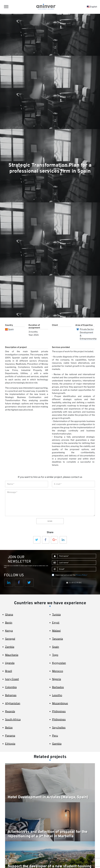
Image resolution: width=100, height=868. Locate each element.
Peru (55, 736)
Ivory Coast (12, 679)
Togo (55, 655)
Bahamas (11, 695)
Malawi (56, 631)
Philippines (59, 711)
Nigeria (57, 679)
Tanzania (57, 639)
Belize (9, 728)
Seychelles (59, 728)
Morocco (58, 671)
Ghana (9, 615)
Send (50, 521)
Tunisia (56, 615)
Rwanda (10, 711)
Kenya (9, 631)
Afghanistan (13, 703)
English (92, 7)
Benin (9, 623)
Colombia (11, 687)
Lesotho (57, 695)
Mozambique (60, 703)
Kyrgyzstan (59, 663)
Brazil (9, 671)
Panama (10, 736)
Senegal (10, 639)
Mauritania (12, 655)
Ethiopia (10, 744)
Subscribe (74, 583)
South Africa (13, 719)
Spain (11, 329)
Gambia (57, 744)
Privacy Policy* (82, 575)
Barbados (58, 687)
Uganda (10, 663)
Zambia (10, 647)
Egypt (56, 623)
